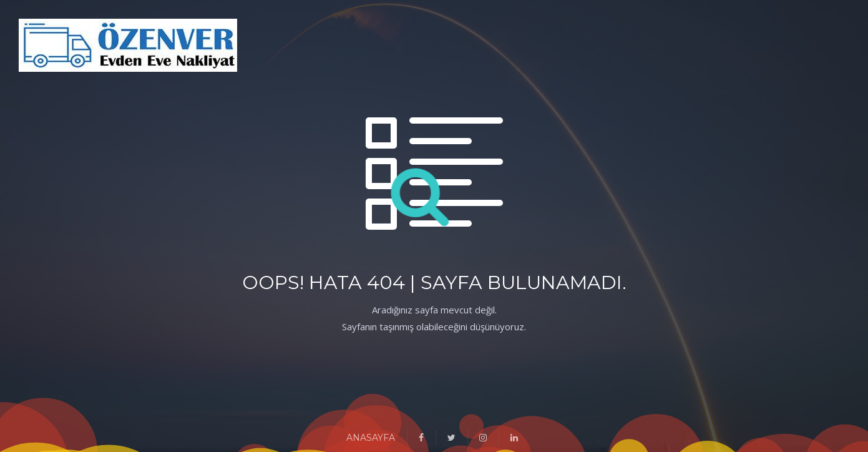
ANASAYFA (371, 438)
